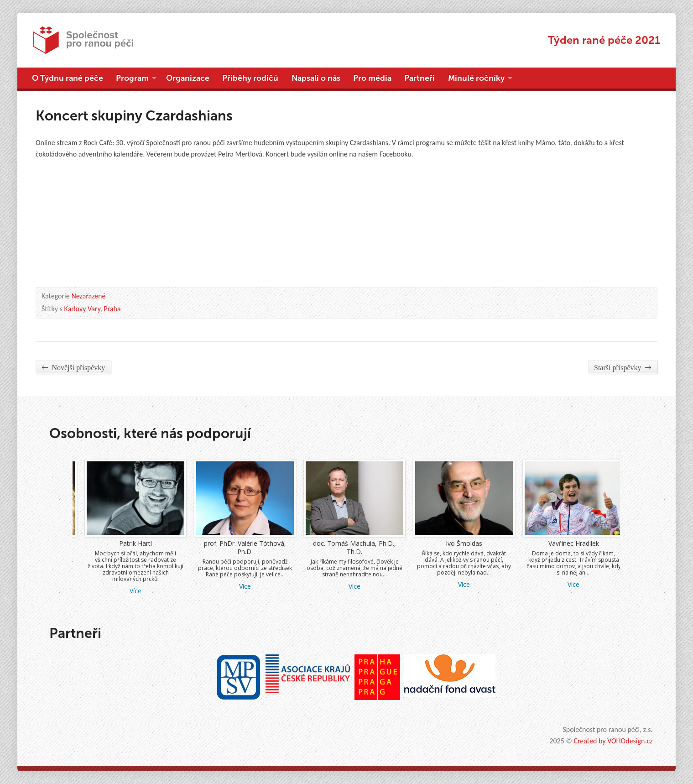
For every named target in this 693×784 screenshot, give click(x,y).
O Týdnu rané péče (68, 78)
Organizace (188, 78)
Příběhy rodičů (250, 78)
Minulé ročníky (476, 78)
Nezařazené (88, 296)
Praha (112, 309)
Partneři (419, 78)
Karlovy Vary (82, 309)
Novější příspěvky (73, 367)
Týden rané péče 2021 (604, 40)
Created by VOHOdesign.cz (613, 741)
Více (167, 584)
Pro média (372, 78)
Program (132, 78)
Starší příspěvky (623, 367)
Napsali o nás (316, 78)
